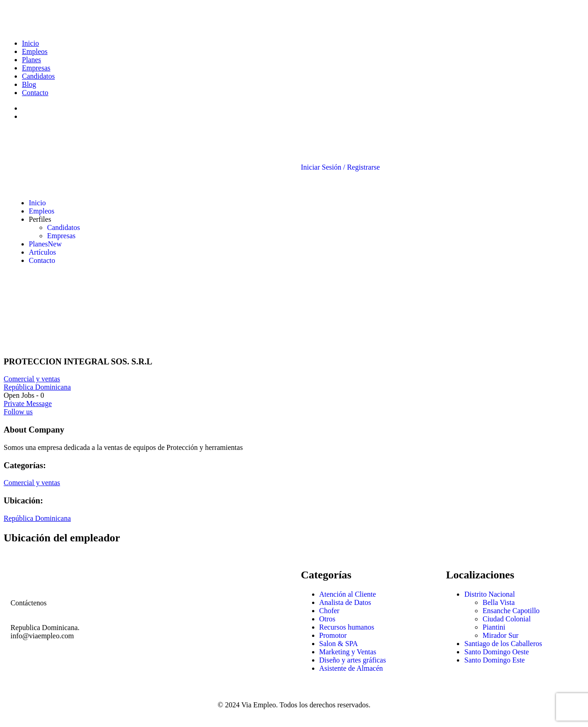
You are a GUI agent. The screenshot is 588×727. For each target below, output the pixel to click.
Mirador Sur (501, 635)
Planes (32, 60)
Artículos (42, 252)
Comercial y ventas (32, 379)
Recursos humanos (347, 627)
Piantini (494, 627)
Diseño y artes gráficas (353, 660)
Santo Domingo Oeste (496, 652)
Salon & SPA (339, 644)
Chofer (329, 611)
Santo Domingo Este (494, 660)
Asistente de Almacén (351, 668)
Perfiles (40, 219)
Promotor (333, 635)
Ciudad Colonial (506, 619)
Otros (328, 619)
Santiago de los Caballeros (503, 644)
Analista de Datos (345, 602)
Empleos (35, 51)
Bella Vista (498, 602)
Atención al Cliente (348, 594)
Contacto (35, 93)
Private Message (28, 404)
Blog (29, 84)
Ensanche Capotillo (511, 611)
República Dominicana (37, 387)
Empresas (36, 68)
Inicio (30, 43)
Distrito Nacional (490, 594)
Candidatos (38, 76)
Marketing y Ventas (348, 652)
